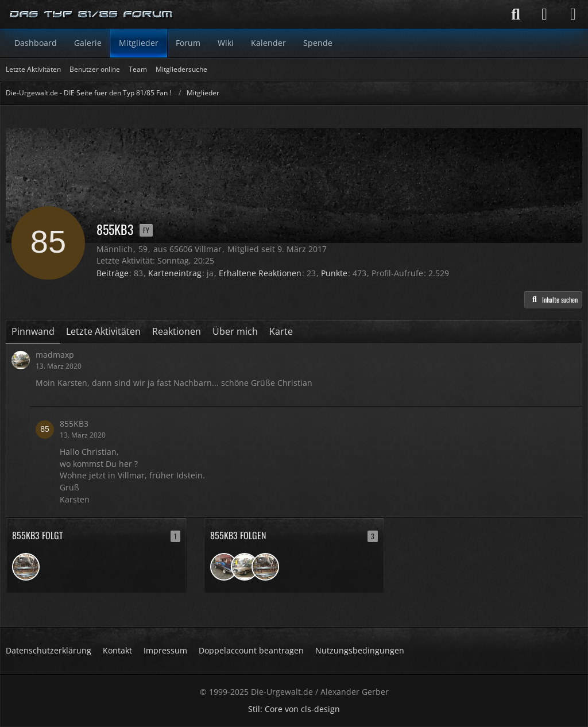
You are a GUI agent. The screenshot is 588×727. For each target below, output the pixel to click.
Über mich (235, 331)
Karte (281, 331)
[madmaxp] (245, 567)
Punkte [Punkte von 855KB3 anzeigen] (334, 273)
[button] (553, 300)
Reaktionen (177, 331)
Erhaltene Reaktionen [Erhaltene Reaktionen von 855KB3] (260, 273)
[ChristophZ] (224, 567)
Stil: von (294, 709)
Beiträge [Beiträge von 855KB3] (113, 273)
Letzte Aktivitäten (103, 331)
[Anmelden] (544, 14)
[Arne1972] (26, 567)
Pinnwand (33, 331)
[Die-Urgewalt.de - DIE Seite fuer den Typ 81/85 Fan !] (92, 14)
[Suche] (516, 14)
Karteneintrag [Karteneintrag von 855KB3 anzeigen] (175, 273)
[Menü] (573, 14)
